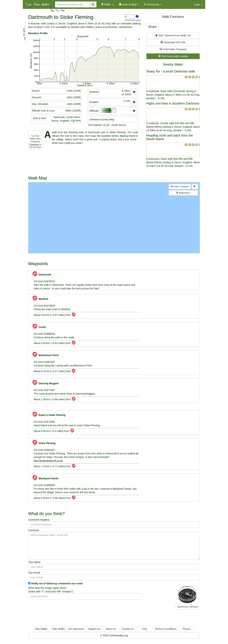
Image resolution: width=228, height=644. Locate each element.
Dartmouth (42, 275)
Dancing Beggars (45, 383)
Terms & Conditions (166, 629)
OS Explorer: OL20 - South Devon (107, 125)
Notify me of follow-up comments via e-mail (57, 583)
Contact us (128, 629)
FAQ (145, 629)
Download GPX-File (173, 42)
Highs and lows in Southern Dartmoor (173, 103)
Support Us (94, 629)
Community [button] (153, 4)
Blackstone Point (45, 355)
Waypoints (183, 193)
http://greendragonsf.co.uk (48, 461)
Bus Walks (41, 629)
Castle (39, 327)
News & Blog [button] (128, 4)
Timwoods (34, 144)
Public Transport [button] (180, 187)
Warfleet (40, 299)
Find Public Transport (173, 49)
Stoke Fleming (44, 443)
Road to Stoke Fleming (49, 415)
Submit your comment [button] (187, 607)
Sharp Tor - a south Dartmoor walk (171, 71)
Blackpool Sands (45, 478)
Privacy (187, 629)
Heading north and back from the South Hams (170, 137)
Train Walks (58, 629)
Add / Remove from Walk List (173, 35)
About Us (111, 629)
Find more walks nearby (173, 56)
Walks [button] (107, 4)
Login (198, 4)
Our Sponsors (76, 629)
